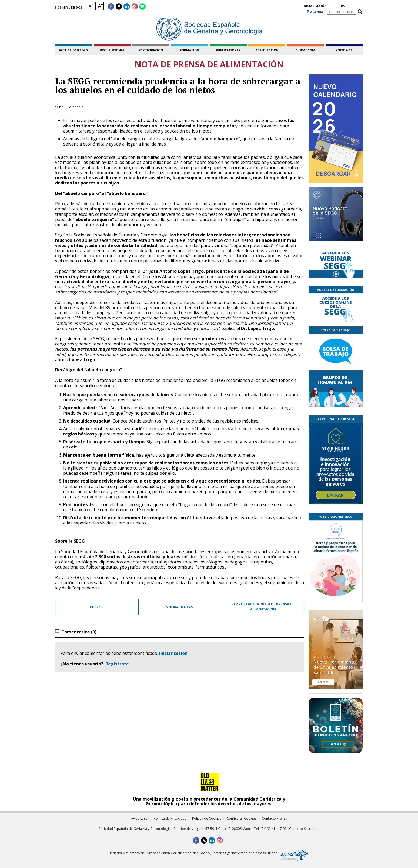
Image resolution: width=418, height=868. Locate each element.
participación (151, 50)
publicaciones (228, 50)
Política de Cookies (207, 818)
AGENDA (315, 7)
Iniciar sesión (173, 653)
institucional (112, 50)
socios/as (344, 50)
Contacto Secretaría (304, 829)
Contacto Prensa (275, 818)
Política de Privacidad (170, 818)
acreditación (267, 50)
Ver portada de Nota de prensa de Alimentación (263, 607)
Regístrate (117, 664)
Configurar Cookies (242, 818)
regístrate (294, 7)
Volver (96, 607)
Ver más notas (179, 607)
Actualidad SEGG (73, 50)
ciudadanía (305, 50)
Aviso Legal (140, 818)
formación (190, 50)
